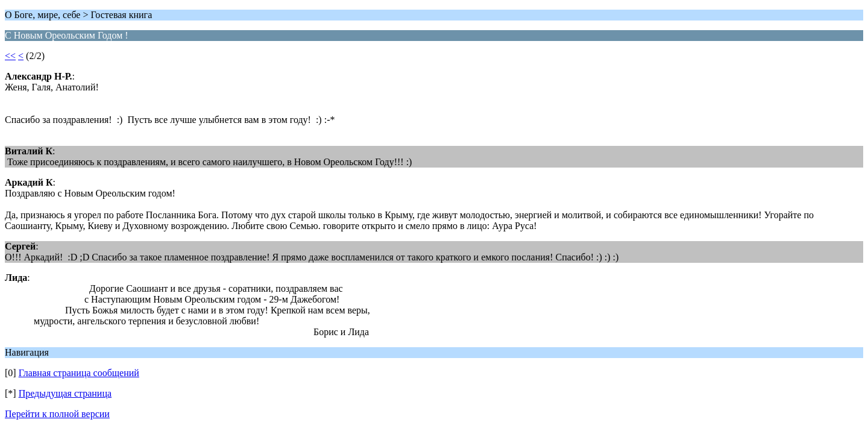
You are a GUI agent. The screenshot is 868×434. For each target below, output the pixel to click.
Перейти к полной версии (57, 414)
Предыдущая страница (65, 393)
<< (10, 56)
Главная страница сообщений (79, 373)
